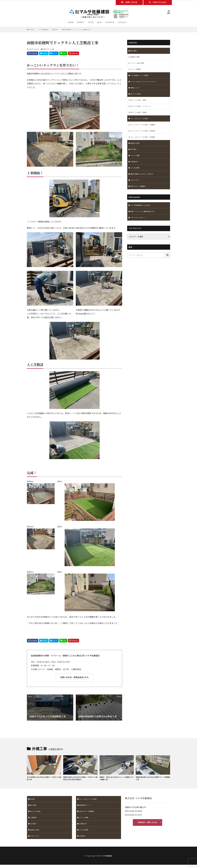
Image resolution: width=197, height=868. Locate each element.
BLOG (100, 22)
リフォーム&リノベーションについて (145, 84)
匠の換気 (134, 155)
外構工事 (55, 29)
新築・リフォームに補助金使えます (144, 221)
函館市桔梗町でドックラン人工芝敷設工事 (76, 29)
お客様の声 (135, 169)
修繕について (136, 90)
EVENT (91, 22)
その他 (52, 49)
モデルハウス (136, 188)
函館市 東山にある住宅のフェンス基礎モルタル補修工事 (116, 779)
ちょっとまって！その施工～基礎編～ (145, 129)
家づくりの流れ (137, 97)
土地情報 (34, 819)
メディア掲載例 (137, 71)
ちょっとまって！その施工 (141, 123)
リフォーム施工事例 (138, 64)
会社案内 (83, 839)
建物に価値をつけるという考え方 (144, 182)
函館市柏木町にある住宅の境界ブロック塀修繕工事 (153, 779)
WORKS (80, 22)
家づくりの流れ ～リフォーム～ (143, 110)
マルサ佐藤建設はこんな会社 (142, 214)
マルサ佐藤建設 (107, 859)
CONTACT (122, 22)
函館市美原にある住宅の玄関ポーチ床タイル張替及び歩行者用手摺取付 (80, 779)
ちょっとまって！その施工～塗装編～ (145, 142)
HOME (71, 22)
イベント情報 (136, 162)
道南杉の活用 (136, 149)
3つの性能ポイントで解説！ (141, 77)
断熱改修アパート (86, 806)
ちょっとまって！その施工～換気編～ (145, 136)
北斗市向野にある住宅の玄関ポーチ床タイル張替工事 (44, 779)
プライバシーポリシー (139, 227)
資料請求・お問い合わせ (147, 824)
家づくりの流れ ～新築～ (140, 103)
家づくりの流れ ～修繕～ (140, 116)
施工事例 (134, 51)
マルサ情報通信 (43, 29)
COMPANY (110, 22)
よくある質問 (136, 175)
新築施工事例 (136, 57)
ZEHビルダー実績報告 (139, 195)
